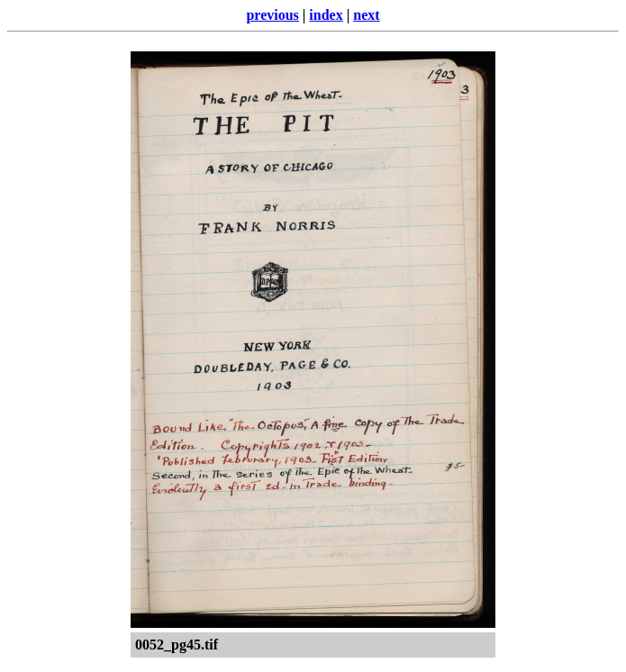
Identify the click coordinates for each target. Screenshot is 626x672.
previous (272, 15)
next (366, 15)
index (326, 15)
